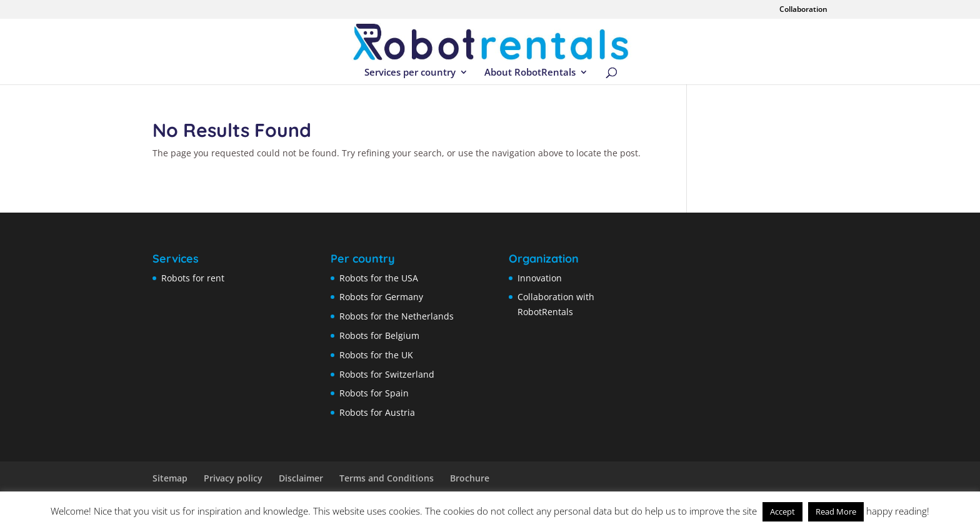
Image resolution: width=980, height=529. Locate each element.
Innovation (540, 278)
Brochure (470, 478)
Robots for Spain (374, 393)
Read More (836, 511)
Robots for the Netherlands (397, 316)
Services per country (410, 73)
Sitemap (170, 478)
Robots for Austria (377, 412)
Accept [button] (782, 511)
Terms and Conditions (387, 478)
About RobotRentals (530, 73)
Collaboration (803, 10)
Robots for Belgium (379, 335)
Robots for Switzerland (387, 374)
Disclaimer (301, 478)
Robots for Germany (381, 297)
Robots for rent (193, 278)
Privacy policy (233, 478)
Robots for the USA (379, 278)
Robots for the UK (376, 355)
